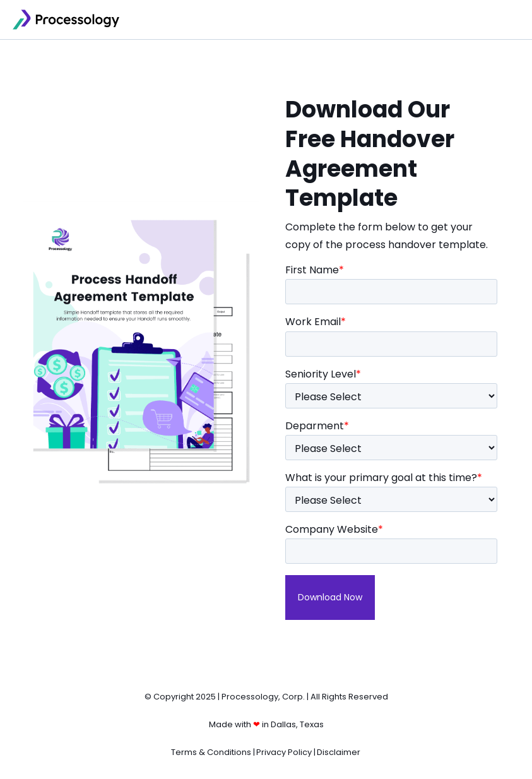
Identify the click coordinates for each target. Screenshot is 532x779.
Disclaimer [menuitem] (339, 752)
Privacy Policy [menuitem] (284, 752)
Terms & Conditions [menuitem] (211, 752)
